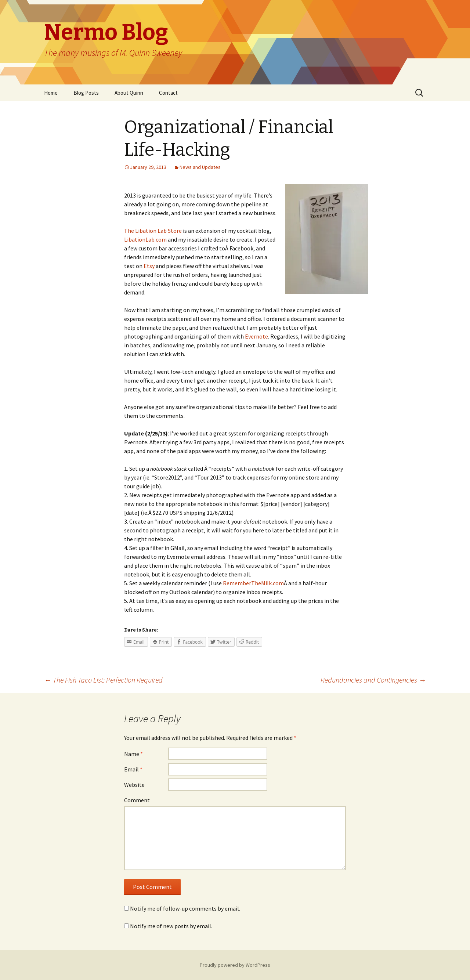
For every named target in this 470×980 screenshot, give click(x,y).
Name (133, 754)
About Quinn (129, 93)
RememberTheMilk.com (253, 583)
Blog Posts (86, 93)
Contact (168, 93)
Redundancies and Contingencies (373, 680)
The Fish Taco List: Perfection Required (103, 680)
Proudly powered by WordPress (235, 965)
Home (51, 93)
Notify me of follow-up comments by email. (185, 908)
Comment (137, 800)
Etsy (149, 266)
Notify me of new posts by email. (171, 926)
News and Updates (200, 167)
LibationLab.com (145, 239)
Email (133, 769)
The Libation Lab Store (153, 231)
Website (134, 785)
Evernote (256, 336)
